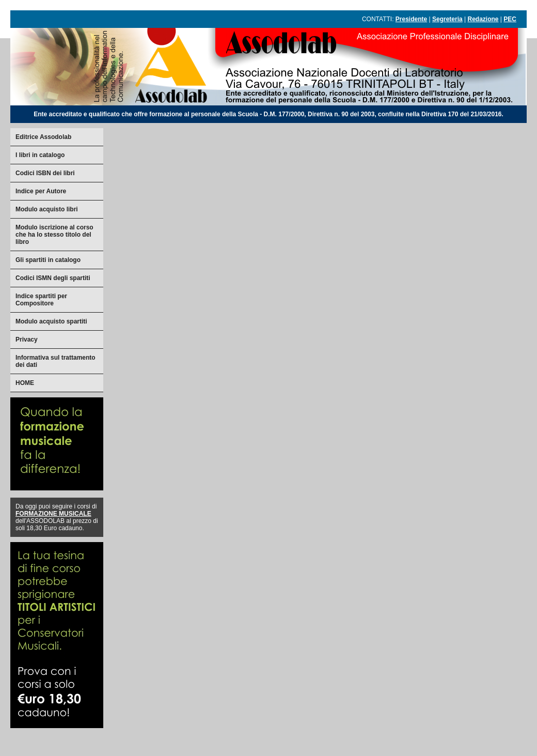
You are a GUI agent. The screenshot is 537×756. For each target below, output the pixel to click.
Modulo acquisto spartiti (51, 321)
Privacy (27, 340)
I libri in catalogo (40, 155)
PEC (510, 19)
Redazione (483, 19)
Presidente (411, 19)
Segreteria (447, 19)
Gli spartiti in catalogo (48, 260)
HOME (25, 383)
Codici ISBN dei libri (45, 173)
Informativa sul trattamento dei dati (56, 361)
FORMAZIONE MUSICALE (53, 514)
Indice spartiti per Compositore (41, 300)
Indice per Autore (41, 191)
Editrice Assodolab (43, 137)
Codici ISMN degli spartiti (53, 278)
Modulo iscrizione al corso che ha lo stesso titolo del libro (54, 235)
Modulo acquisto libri (47, 209)
